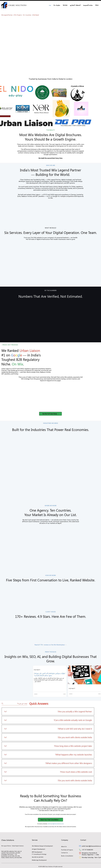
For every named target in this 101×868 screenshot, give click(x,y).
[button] (65, 5)
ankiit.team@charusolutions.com (56, 824)
